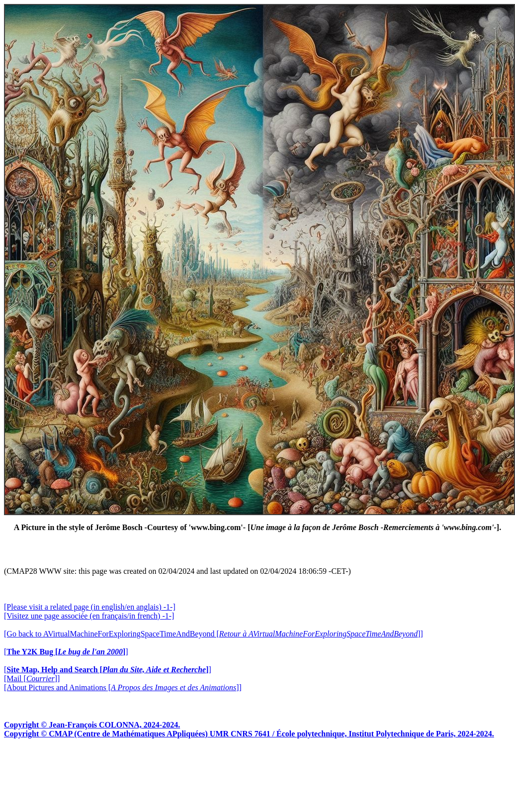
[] (66, 652)
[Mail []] (32, 678)
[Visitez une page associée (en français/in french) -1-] (89, 616)
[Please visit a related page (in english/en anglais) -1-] (90, 607)
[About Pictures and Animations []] (123, 687)
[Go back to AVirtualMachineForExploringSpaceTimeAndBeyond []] (214, 634)
